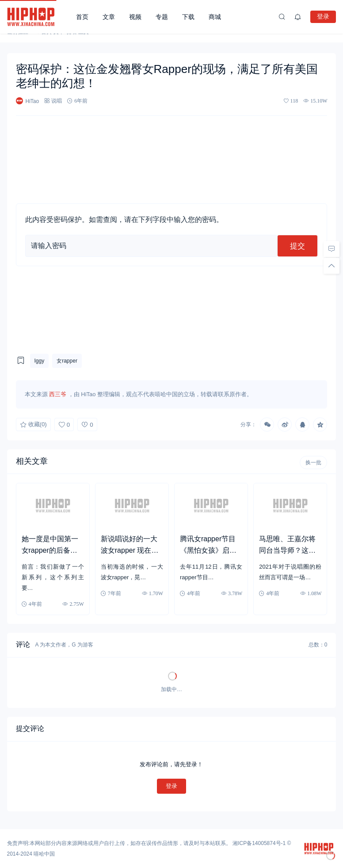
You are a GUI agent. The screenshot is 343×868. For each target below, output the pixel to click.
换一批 (313, 463)
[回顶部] (332, 266)
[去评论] (332, 249)
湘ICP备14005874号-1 (259, 843)
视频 (135, 17)
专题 (162, 17)
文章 (109, 17)
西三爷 (58, 394)
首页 (82, 17)
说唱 (57, 101)
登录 (323, 16)
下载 (188, 17)
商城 (215, 17)
